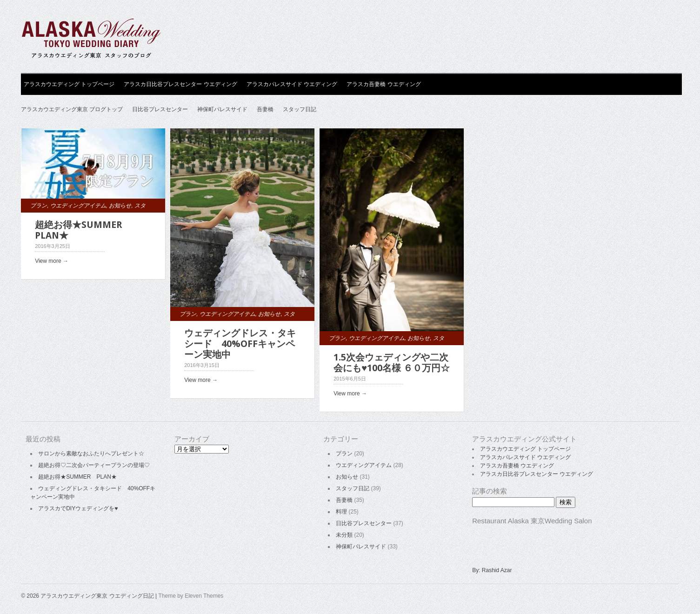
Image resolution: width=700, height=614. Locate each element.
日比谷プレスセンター (160, 109)
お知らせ (120, 206)
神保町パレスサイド (222, 109)
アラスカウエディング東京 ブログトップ (72, 109)
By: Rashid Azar (492, 570)
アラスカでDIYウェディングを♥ (78, 508)
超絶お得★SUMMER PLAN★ (83, 230)
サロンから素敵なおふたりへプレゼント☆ (91, 454)
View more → (52, 261)
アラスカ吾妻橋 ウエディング (383, 84)
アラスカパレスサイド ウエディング (292, 84)
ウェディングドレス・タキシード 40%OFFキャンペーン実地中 (240, 344)
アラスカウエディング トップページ (69, 84)
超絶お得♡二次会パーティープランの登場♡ (94, 465)
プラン (39, 206)
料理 (341, 512)
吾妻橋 (265, 109)
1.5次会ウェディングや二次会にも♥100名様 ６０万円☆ (392, 363)
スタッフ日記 (300, 109)
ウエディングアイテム (78, 206)
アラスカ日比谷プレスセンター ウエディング (180, 84)
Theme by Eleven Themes (191, 596)
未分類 (344, 535)
